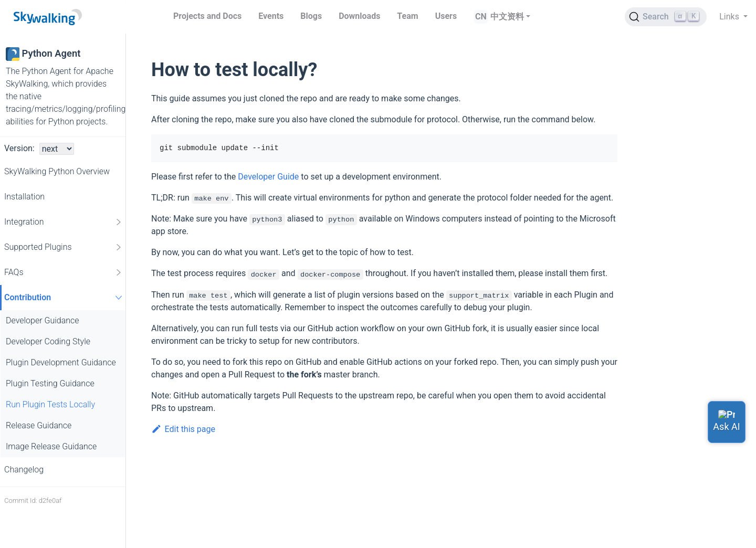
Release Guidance (39, 425)
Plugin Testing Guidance (50, 383)
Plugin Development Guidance (61, 362)
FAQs (64, 272)
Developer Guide (268, 177)
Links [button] (730, 17)
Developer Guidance (43, 320)
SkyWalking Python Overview (57, 171)
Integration (64, 222)
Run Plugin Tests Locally (50, 404)
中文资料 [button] (507, 17)
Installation (24, 197)
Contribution (65, 297)
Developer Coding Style (48, 341)
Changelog (24, 470)
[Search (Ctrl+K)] (666, 17)
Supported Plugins (64, 247)
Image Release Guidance (51, 446)
